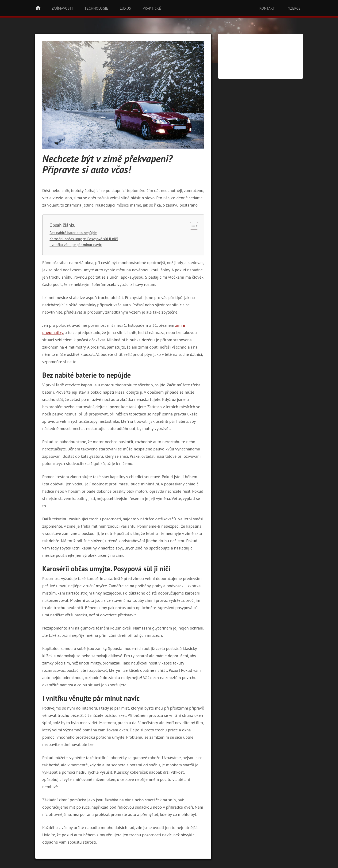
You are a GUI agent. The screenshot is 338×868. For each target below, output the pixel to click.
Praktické (152, 8)
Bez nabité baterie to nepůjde (73, 233)
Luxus (125, 8)
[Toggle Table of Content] (192, 226)
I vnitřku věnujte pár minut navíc (76, 245)
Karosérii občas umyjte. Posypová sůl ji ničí (84, 239)
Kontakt (267, 8)
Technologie (96, 8)
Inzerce (294, 8)
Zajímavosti (62, 8)
